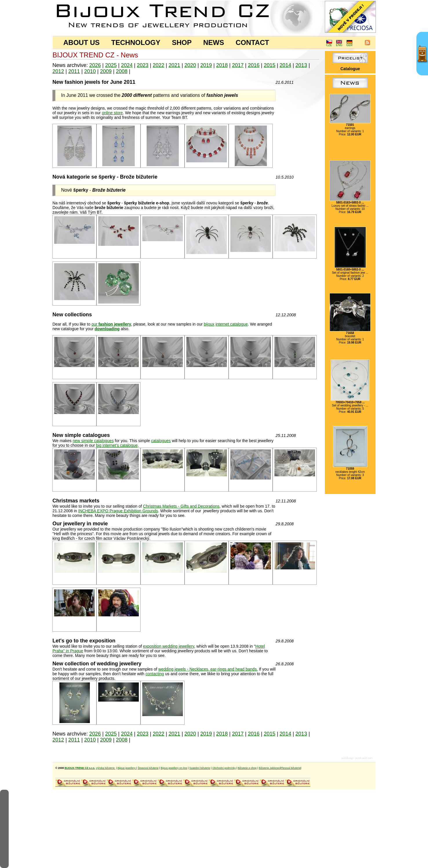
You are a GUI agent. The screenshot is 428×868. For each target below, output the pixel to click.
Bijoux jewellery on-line (174, 768)
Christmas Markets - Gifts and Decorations (181, 506)
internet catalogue (232, 324)
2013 (301, 65)
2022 (159, 65)
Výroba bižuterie (106, 768)
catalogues (161, 441)
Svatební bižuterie (200, 768)
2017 (238, 65)
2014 (285, 65)
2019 (206, 65)
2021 (174, 65)
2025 (111, 65)
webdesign (348, 758)
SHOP (182, 42)
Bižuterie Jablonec (269, 768)
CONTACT (252, 42)
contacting (155, 674)
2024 (127, 65)
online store (112, 113)
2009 (106, 71)
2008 (122, 71)
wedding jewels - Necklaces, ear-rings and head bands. (208, 669)
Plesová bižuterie (291, 768)
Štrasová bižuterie (148, 768)
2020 (190, 65)
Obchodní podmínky (224, 768)
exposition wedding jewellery (169, 646)
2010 (90, 71)
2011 (74, 71)
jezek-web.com (364, 758)
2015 (269, 65)
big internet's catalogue (117, 445)
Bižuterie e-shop (247, 768)
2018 (222, 65)
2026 (95, 65)
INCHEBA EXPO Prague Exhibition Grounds (118, 511)
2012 (58, 71)
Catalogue (350, 69)
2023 (143, 65)
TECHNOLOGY (136, 42)
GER (349, 44)
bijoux (209, 324)
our (111, 324)
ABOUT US (82, 42)
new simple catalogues (93, 441)
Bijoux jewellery (127, 768)
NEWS (214, 42)
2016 (254, 65)
